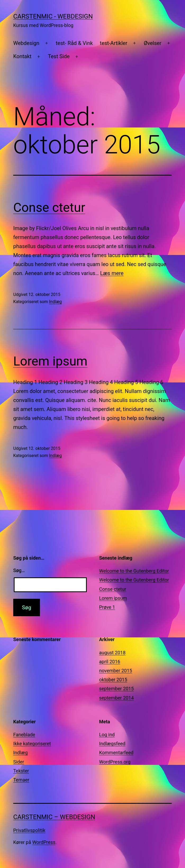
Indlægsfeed (112, 744)
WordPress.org (115, 762)
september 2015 (117, 689)
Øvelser (153, 43)
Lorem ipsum (50, 361)
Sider (19, 762)
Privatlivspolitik (29, 830)
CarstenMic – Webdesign (54, 817)
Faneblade (24, 735)
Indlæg (55, 302)
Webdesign (26, 43)
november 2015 (116, 671)
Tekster (21, 771)
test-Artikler (114, 43)
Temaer (21, 780)
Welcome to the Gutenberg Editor (134, 571)
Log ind (107, 735)
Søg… (19, 570)
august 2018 (112, 653)
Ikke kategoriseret (32, 744)
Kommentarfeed (116, 753)
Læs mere (112, 273)
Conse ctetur (49, 207)
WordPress (44, 842)
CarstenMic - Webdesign (53, 16)
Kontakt (22, 56)
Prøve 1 (107, 607)
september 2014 (117, 698)
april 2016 (110, 662)
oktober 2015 (113, 680)
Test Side (59, 56)
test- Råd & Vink (74, 43)
